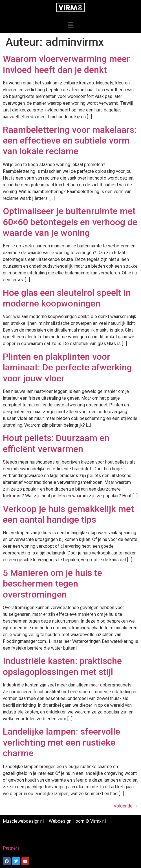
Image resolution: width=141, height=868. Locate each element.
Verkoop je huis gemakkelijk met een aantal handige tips (68, 514)
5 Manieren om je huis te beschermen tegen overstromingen (52, 584)
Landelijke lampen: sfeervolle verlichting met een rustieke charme (61, 742)
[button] (70, 25)
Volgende (126, 806)
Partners (11, 848)
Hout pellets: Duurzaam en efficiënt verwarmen (56, 443)
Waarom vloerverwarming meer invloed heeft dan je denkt (66, 64)
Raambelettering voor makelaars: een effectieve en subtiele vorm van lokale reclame (70, 141)
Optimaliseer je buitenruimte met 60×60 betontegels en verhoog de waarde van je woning (70, 222)
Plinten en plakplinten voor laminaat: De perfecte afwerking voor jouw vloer (67, 367)
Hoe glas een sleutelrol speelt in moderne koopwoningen (67, 298)
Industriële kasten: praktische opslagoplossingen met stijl (62, 666)
